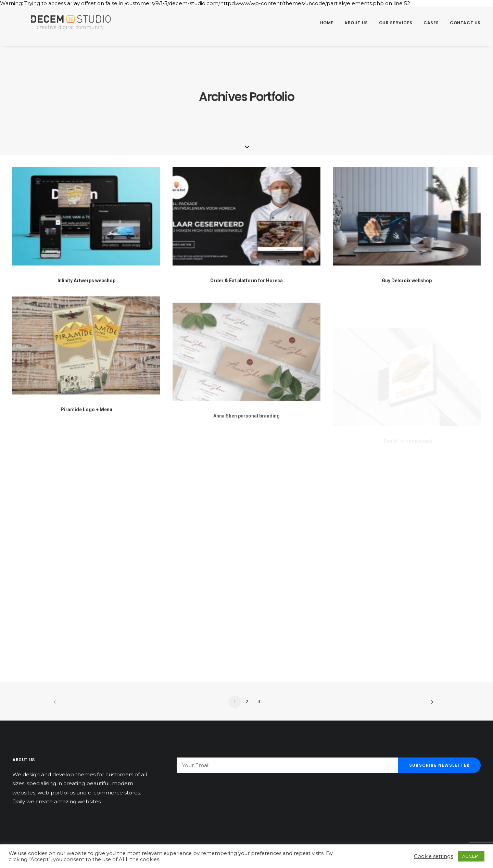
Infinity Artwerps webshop (86, 281)
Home (327, 23)
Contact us (465, 23)
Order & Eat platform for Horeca (246, 281)
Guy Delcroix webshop (407, 281)
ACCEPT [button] (471, 856)
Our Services (396, 23)
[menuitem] (329, 23)
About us (356, 23)
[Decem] (60, 23)
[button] (86, 216)
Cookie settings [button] (433, 856)
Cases (431, 23)
